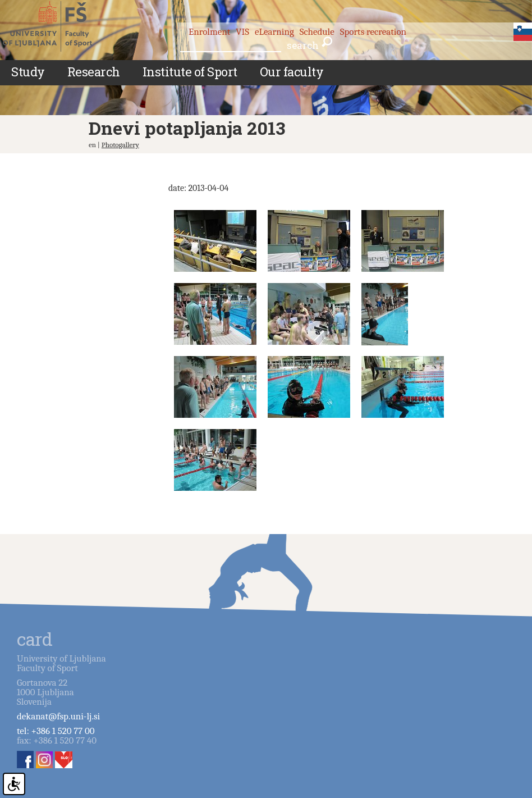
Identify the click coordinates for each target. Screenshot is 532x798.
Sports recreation (373, 32)
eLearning (274, 32)
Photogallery (120, 145)
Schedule (317, 32)
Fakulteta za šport (58, 26)
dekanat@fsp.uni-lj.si (58, 716)
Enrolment (209, 32)
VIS (242, 32)
